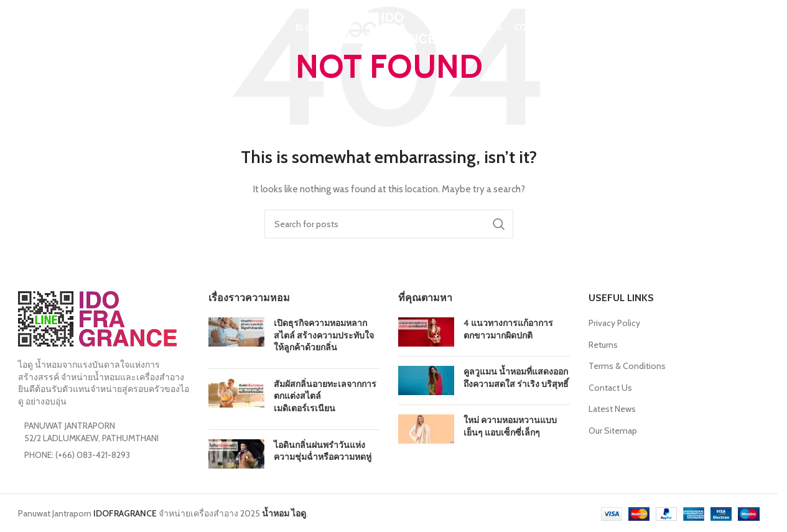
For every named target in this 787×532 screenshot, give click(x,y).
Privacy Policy (614, 323)
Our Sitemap (613, 431)
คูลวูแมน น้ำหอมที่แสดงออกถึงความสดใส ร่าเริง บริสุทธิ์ (516, 378)
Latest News (612, 409)
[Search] (24, 28)
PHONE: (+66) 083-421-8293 (77, 455)
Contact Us (610, 388)
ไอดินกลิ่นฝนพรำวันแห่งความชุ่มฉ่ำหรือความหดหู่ (323, 451)
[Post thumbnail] (236, 338)
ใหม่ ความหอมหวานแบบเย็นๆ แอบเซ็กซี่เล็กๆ (510, 426)
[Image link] (97, 318)
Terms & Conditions (627, 366)
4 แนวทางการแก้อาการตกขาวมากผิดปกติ (508, 329)
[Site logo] (389, 27)
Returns (603, 345)
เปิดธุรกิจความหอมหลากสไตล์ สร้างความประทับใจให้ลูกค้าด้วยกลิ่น (324, 335)
